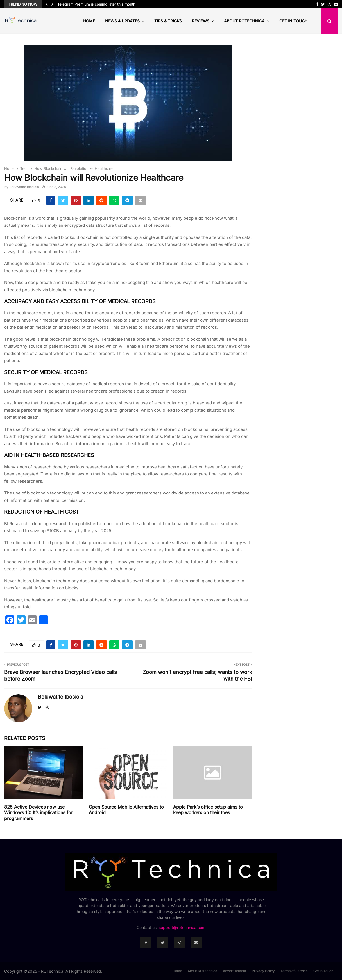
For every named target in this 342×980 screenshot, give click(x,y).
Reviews (201, 21)
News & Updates (122, 21)
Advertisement (235, 971)
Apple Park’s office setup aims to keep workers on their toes (208, 810)
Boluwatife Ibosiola (24, 187)
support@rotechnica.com (182, 927)
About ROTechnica (244, 21)
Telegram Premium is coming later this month (96, 4)
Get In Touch (293, 21)
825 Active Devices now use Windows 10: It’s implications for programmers (38, 813)
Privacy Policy (263, 971)
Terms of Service (294, 971)
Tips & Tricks (168, 21)
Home (89, 21)
